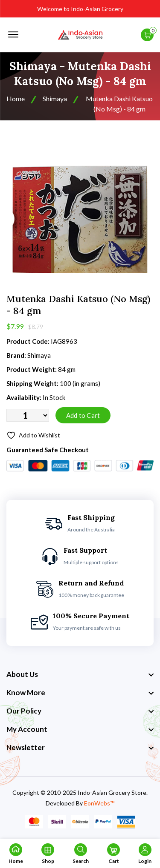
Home (16, 99)
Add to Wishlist (33, 435)
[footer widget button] (80, 674)
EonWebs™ (99, 803)
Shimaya (55, 99)
